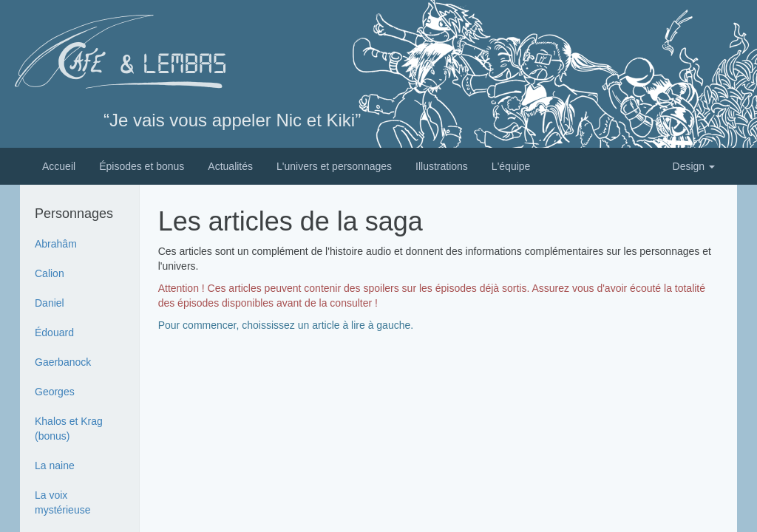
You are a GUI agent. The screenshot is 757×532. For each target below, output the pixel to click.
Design (694, 166)
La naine (55, 465)
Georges (55, 392)
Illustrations (442, 166)
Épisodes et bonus (142, 166)
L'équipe (511, 166)
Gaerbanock (63, 362)
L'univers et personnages (334, 166)
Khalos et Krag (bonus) (69, 429)
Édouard (54, 332)
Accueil (59, 166)
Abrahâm (56, 244)
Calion (50, 273)
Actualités (230, 166)
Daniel (50, 303)
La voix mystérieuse (62, 502)
